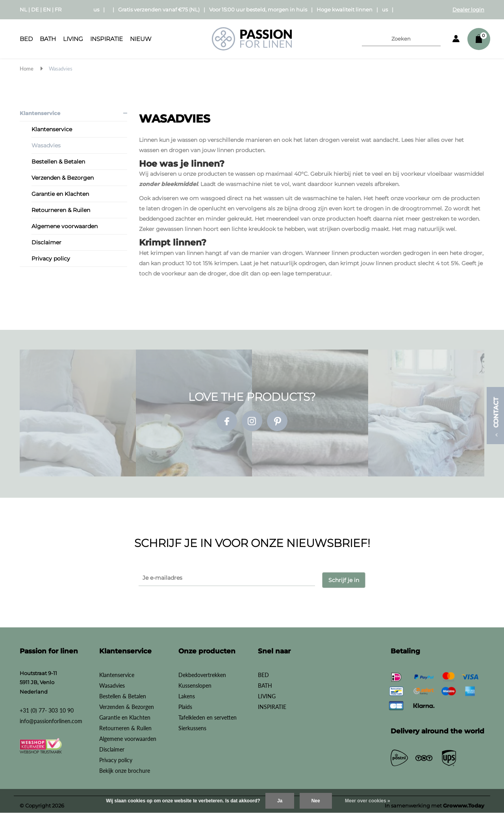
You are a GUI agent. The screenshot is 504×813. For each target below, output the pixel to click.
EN (47, 9)
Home (27, 69)
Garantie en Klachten (60, 194)
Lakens (187, 693)
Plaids (185, 704)
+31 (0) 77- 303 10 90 (47, 708)
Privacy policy (51, 259)
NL (23, 9)
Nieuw (141, 39)
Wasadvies (61, 69)
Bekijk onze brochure (125, 768)
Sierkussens (192, 725)
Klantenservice (40, 113)
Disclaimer (46, 242)
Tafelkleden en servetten (208, 715)
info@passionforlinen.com (51, 719)
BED (26, 39)
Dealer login (468, 9)
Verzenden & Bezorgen (63, 178)
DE (35, 9)
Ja (280, 801)
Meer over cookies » (368, 801)
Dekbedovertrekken (202, 672)
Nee (316, 801)
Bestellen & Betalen (58, 162)
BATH (48, 39)
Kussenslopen (195, 683)
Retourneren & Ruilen (61, 210)
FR (58, 9)
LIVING (73, 39)
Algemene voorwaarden (65, 226)
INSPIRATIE (107, 39)
